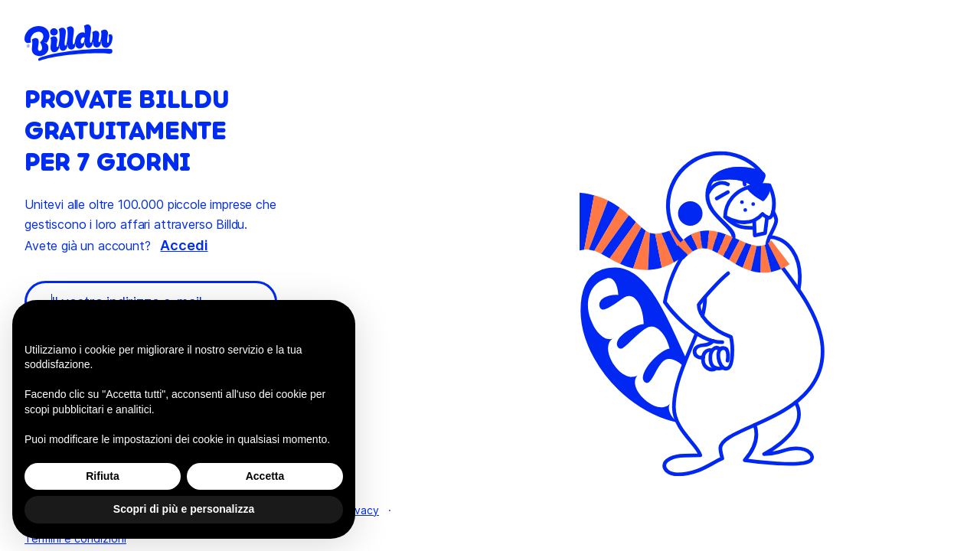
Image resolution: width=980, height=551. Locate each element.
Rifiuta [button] (103, 476)
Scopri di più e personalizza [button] (184, 509)
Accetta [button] (265, 476)
